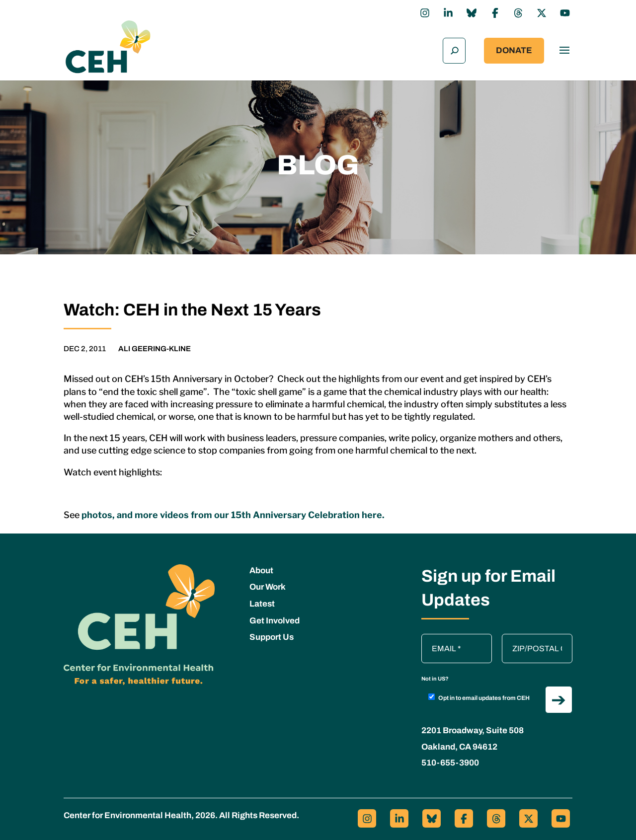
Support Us (272, 635)
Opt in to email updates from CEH (479, 695)
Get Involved (275, 618)
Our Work (268, 584)
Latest (262, 601)
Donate (514, 49)
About (261, 568)
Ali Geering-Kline (155, 346)
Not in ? (435, 676)
